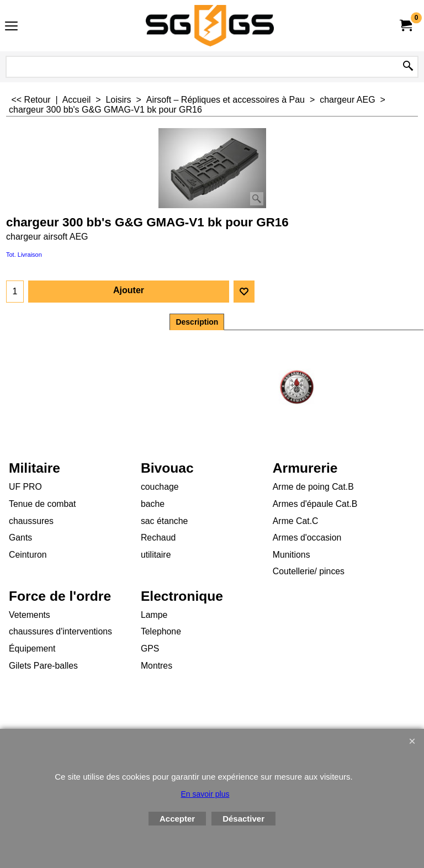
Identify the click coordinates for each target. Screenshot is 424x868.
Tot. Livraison (24, 255)
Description (197, 322)
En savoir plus (205, 794)
